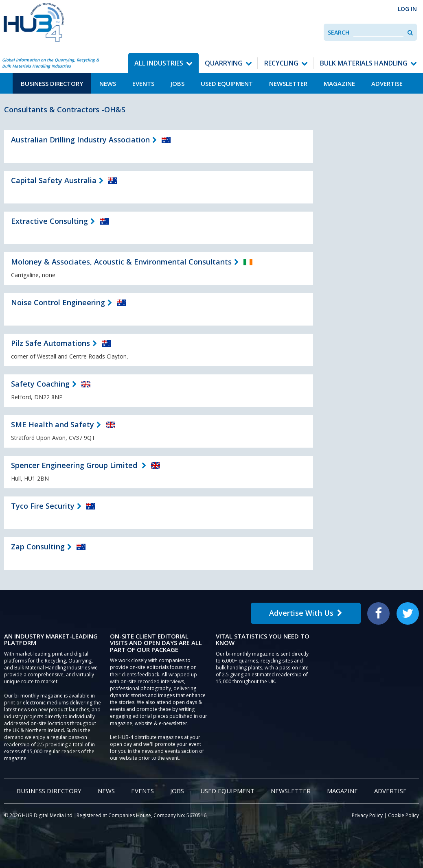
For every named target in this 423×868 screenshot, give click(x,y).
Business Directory (52, 83)
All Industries (159, 63)
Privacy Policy (367, 815)
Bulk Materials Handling (364, 63)
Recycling (281, 63)
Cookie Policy (403, 815)
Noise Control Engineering (58, 302)
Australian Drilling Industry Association (80, 140)
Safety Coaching (40, 384)
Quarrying (224, 63)
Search (339, 32)
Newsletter (288, 83)
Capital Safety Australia (54, 180)
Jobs (178, 83)
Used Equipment (227, 83)
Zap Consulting (38, 547)
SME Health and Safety (53, 424)
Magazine (339, 83)
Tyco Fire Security (43, 506)
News (108, 83)
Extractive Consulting (49, 221)
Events (143, 83)
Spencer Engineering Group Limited (75, 465)
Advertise (387, 83)
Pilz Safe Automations (50, 343)
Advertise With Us (306, 613)
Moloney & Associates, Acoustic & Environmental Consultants (121, 262)
